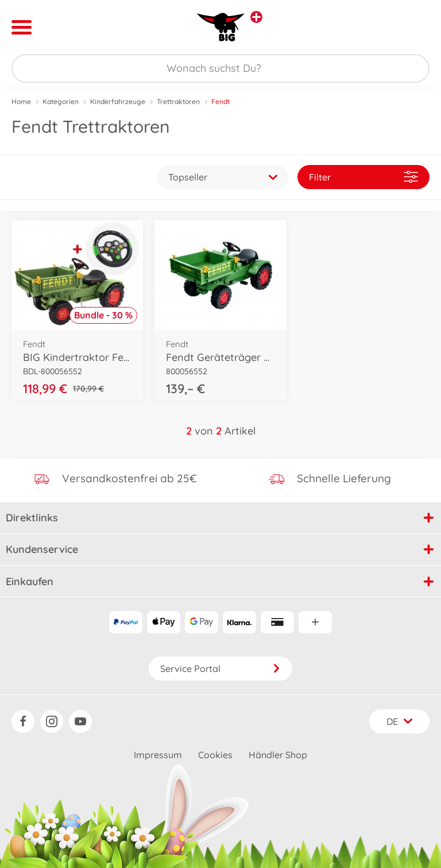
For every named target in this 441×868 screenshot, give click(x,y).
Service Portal (220, 669)
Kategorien (61, 101)
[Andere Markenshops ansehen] (256, 17)
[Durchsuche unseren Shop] (220, 68)
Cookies (215, 755)
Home (21, 101)
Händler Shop (278, 755)
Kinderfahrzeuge (118, 101)
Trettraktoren (178, 101)
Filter (363, 177)
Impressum (158, 755)
